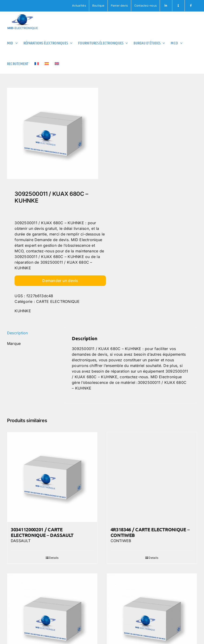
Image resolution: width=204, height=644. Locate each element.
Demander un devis (60, 281)
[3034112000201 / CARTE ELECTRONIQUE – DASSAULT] (52, 477)
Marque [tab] (14, 343)
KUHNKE (23, 311)
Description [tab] (17, 333)
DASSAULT (21, 541)
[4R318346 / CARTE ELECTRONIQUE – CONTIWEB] (152, 477)
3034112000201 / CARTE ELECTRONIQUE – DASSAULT (42, 532)
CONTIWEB (121, 541)
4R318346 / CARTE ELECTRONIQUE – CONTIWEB (150, 532)
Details (54, 558)
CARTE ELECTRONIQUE (58, 301)
